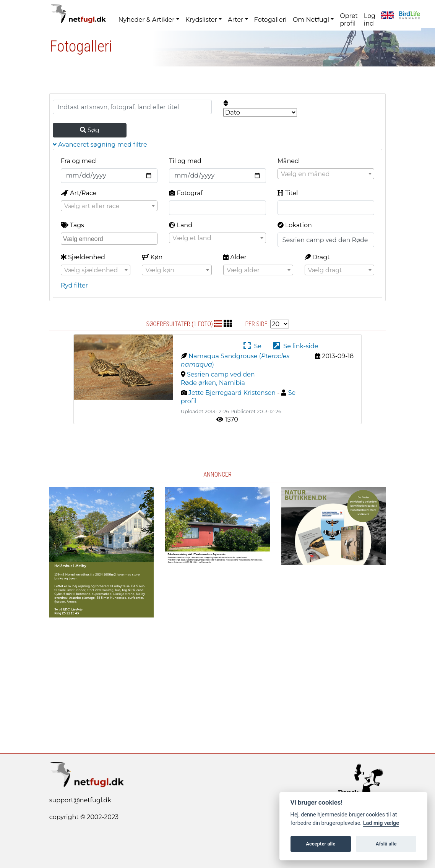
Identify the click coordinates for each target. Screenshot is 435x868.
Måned (288, 161)
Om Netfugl (311, 20)
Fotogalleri (270, 20)
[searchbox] (110, 238)
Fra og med (78, 161)
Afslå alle (386, 844)
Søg (90, 130)
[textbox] (326, 174)
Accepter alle (321, 844)
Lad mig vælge (381, 823)
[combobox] (326, 174)
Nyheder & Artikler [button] (147, 20)
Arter (235, 20)
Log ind (370, 20)
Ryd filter (74, 285)
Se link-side (295, 346)
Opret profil (349, 20)
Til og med (185, 161)
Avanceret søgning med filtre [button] (100, 145)
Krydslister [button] (201, 20)
